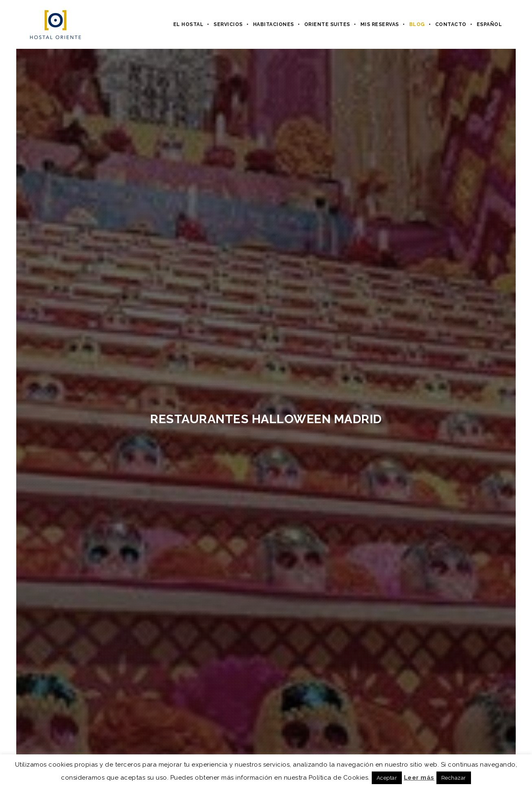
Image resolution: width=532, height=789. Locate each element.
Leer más (419, 778)
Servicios (228, 24)
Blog (417, 24)
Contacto (451, 24)
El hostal (189, 24)
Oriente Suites (327, 24)
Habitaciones (274, 24)
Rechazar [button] (454, 778)
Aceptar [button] (387, 778)
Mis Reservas (380, 24)
